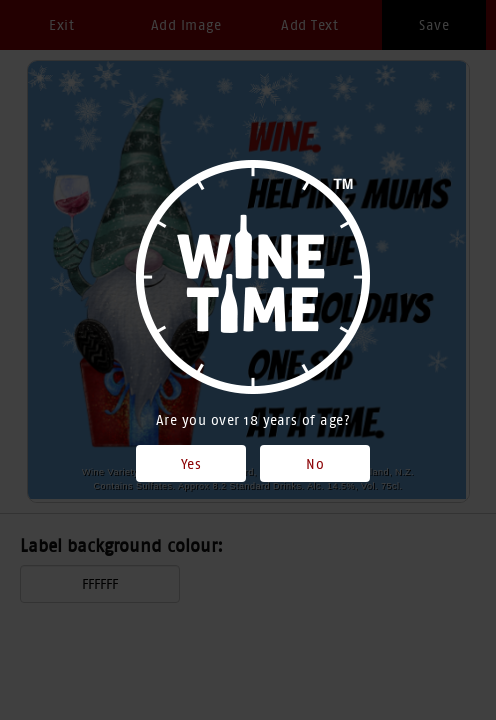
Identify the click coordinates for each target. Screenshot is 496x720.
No (315, 464)
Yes (191, 464)
